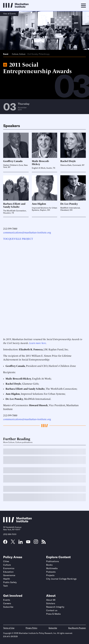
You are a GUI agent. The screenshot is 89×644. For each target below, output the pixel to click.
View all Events (9, 14)
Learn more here (38, 343)
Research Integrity (55, 607)
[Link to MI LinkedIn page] (21, 543)
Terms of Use (9, 628)
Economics (9, 568)
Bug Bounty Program (77, 628)
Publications (53, 561)
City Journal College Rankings (61, 579)
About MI (51, 600)
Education (8, 572)
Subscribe (8, 607)
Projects (50, 575)
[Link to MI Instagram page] (36, 543)
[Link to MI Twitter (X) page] (13, 543)
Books (49, 565)
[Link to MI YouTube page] (28, 542)
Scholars (51, 603)
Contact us (52, 610)
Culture (15, 54)
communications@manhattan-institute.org (27, 232)
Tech (5, 586)
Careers (7, 603)
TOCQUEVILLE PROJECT (18, 239)
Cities (6, 561)
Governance (9, 575)
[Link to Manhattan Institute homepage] (18, 521)
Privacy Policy (31, 628)
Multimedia (52, 568)
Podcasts (51, 572)
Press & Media (53, 614)
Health (7, 579)
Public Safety (10, 582)
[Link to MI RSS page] (44, 543)
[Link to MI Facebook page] (5, 543)
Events (7, 600)
